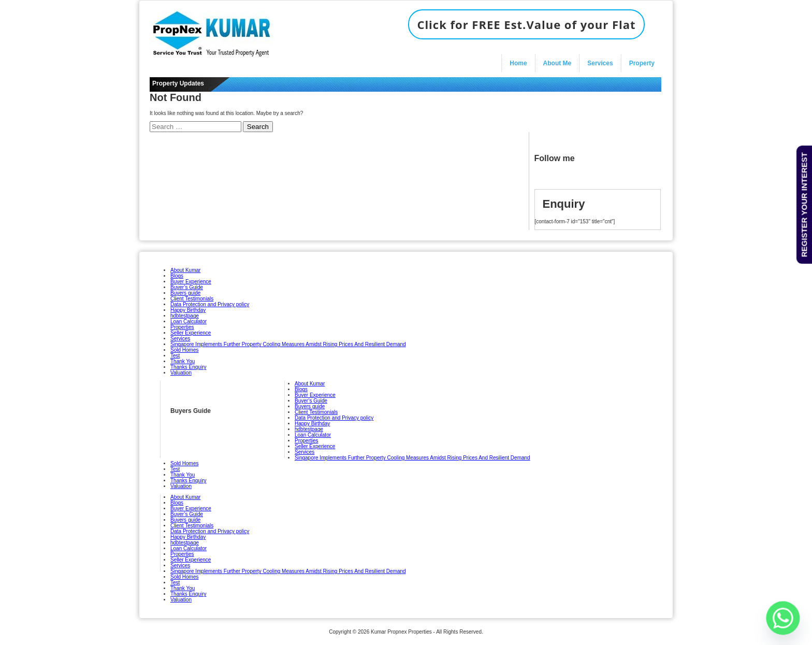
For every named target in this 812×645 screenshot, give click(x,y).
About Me (557, 63)
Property (642, 63)
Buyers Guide (191, 411)
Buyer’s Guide (187, 287)
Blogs (177, 276)
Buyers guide (185, 293)
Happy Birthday (188, 310)
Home (518, 63)
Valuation (181, 373)
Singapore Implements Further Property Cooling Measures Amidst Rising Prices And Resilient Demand (288, 344)
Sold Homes (184, 350)
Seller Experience (191, 333)
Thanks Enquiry (188, 367)
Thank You (183, 361)
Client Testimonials (192, 299)
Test (175, 356)
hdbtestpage (185, 316)
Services (600, 63)
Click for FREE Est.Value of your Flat (526, 24)
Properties (182, 327)
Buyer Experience (191, 282)
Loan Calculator (189, 321)
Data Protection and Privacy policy (210, 304)
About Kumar (185, 270)
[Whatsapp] (783, 618)
